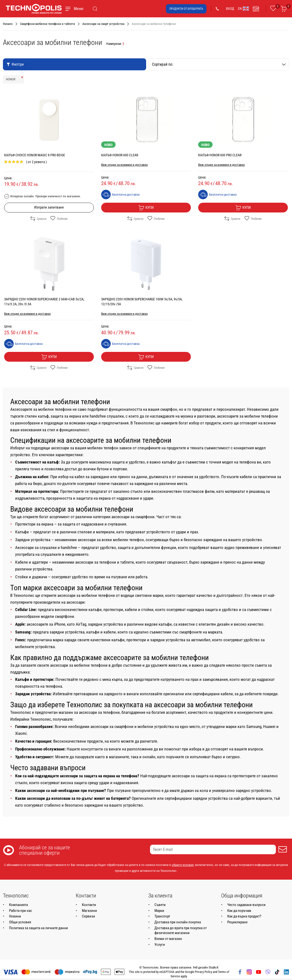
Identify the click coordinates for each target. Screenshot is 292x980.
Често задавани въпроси (246, 905)
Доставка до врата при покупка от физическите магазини (181, 930)
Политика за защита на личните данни (38, 928)
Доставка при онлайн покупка (178, 922)
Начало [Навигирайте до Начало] (8, 24)
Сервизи (88, 916)
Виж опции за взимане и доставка (124, 165)
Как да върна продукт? (244, 916)
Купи (146, 208)
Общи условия (20, 922)
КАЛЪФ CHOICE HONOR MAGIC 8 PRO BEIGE (35, 155)
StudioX (214, 967)
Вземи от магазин (168, 939)
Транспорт (162, 916)
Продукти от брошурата (186, 9)
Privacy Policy (203, 972)
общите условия (183, 865)
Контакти (89, 905)
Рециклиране (237, 922)
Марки (159, 911)
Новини (15, 916)
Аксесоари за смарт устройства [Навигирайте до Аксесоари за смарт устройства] (103, 24)
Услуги (160, 945)
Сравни (38, 219)
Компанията (18, 905)
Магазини (89, 911)
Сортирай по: (219, 64)
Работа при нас (21, 911)
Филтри (15, 64)
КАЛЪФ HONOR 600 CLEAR (120, 155)
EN (243, 9)
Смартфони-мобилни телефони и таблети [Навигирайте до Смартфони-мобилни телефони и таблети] (48, 24)
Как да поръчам (239, 911)
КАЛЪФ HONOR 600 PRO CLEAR (220, 155)
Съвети (160, 905)
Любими (59, 219)
